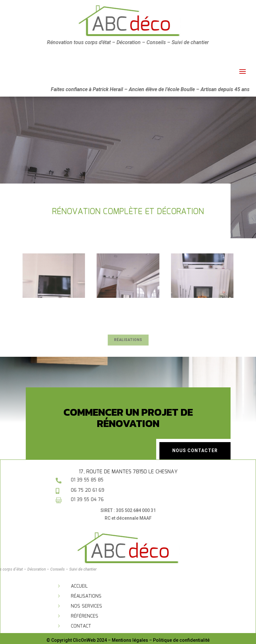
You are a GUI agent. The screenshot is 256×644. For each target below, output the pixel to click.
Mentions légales (130, 640)
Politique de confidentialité (181, 640)
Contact (81, 626)
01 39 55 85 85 (87, 480)
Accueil (79, 586)
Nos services (86, 606)
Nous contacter (195, 450)
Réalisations (128, 340)
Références (85, 616)
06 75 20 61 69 (88, 490)
